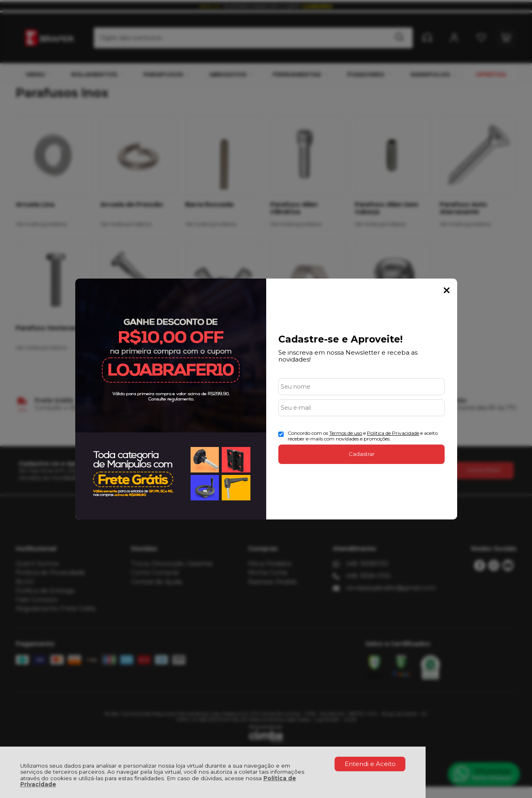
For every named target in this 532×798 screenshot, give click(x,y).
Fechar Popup (447, 290)
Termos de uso (346, 433)
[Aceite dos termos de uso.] (281, 434)
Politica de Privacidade (393, 433)
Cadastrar (362, 454)
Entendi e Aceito (370, 764)
